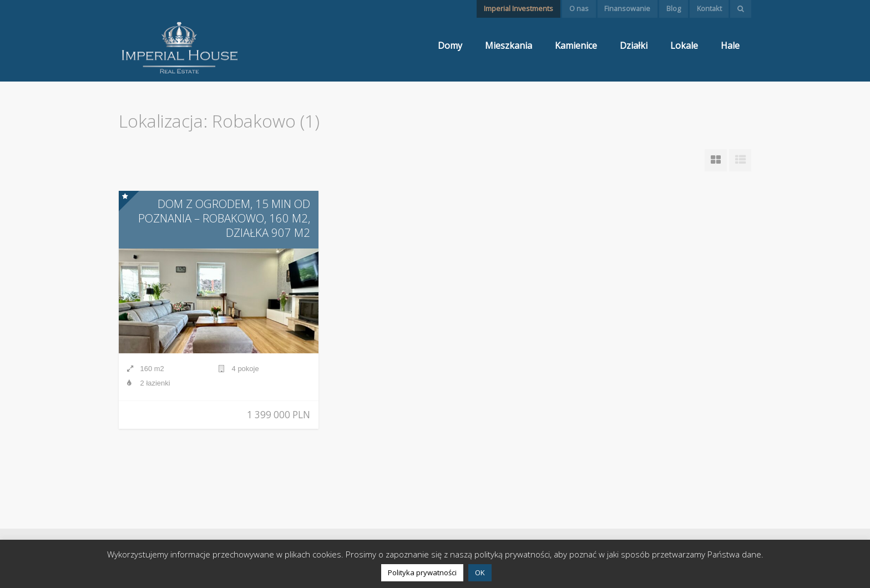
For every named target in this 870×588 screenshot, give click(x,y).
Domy (450, 45)
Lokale (684, 45)
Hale (730, 45)
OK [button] (480, 572)
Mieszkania (509, 45)
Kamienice (576, 45)
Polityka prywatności (422, 572)
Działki (634, 45)
